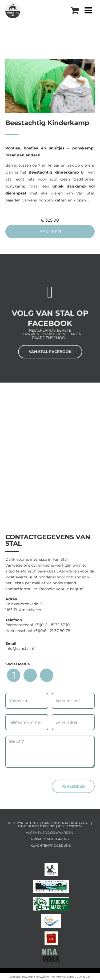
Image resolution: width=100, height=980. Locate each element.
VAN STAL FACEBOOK (50, 352)
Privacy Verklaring (50, 839)
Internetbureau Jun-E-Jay (73, 977)
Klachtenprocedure (51, 845)
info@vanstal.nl (20, 648)
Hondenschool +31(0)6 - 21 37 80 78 (38, 631)
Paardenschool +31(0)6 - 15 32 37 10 (37, 625)
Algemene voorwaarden (50, 833)
